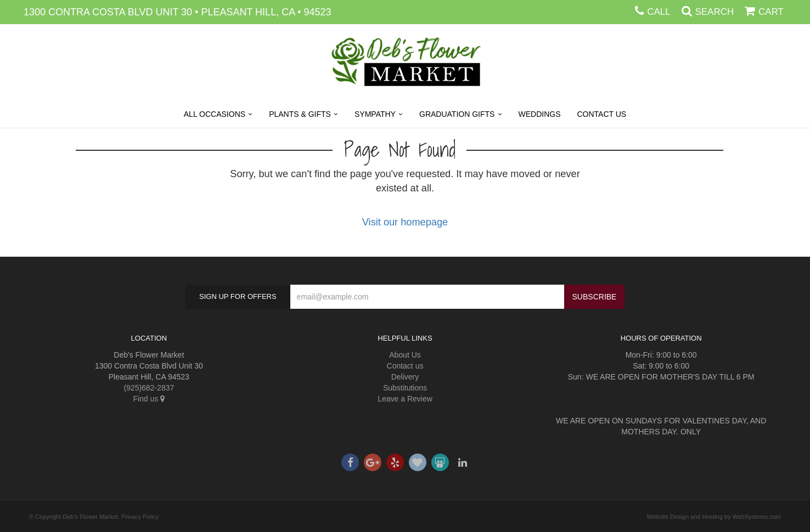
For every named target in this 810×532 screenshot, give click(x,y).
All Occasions (215, 114)
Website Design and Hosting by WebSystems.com (714, 517)
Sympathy (375, 114)
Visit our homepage (405, 222)
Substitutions (405, 388)
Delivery (405, 377)
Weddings (540, 114)
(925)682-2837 (149, 388)
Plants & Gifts (300, 114)
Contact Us (602, 114)
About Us (405, 355)
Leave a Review (405, 399)
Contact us (405, 366)
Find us (149, 399)
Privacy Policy (140, 517)
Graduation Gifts (457, 114)
